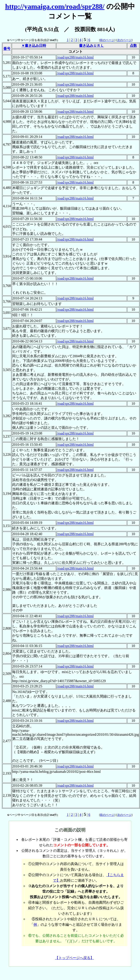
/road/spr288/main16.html (75, 57)
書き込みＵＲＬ (91, 46)
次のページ (124, 40)
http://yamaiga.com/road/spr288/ (55, 6)
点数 (133, 46)
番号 (7, 49)
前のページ (107, 40)
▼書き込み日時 (34, 46)
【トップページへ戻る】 (74, 958)
